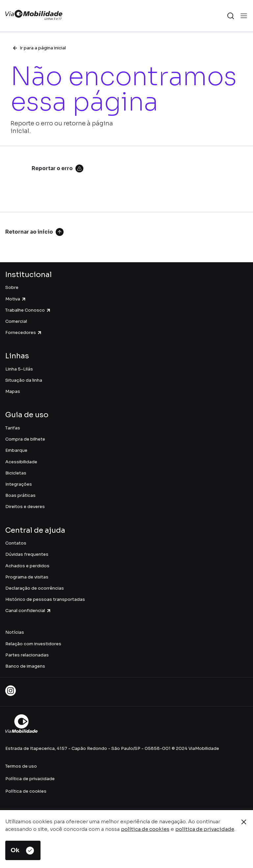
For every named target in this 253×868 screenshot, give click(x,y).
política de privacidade (205, 829)
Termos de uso (21, 766)
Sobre (12, 287)
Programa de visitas (27, 577)
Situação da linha (24, 380)
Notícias (15, 632)
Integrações (19, 484)
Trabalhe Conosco (28, 310)
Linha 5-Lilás (19, 369)
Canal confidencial (28, 611)
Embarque (16, 450)
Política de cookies (26, 791)
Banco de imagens (25, 666)
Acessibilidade (21, 462)
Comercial (16, 321)
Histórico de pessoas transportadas (45, 599)
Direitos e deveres (25, 507)
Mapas (13, 391)
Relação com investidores (33, 644)
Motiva (16, 299)
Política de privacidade (30, 779)
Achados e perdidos (27, 566)
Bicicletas (16, 473)
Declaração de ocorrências (35, 588)
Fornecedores (24, 332)
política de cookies (145, 829)
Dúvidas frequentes (27, 554)
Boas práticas (20, 495)
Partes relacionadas (27, 655)
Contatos (16, 543)
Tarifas (13, 428)
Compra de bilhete (25, 439)
